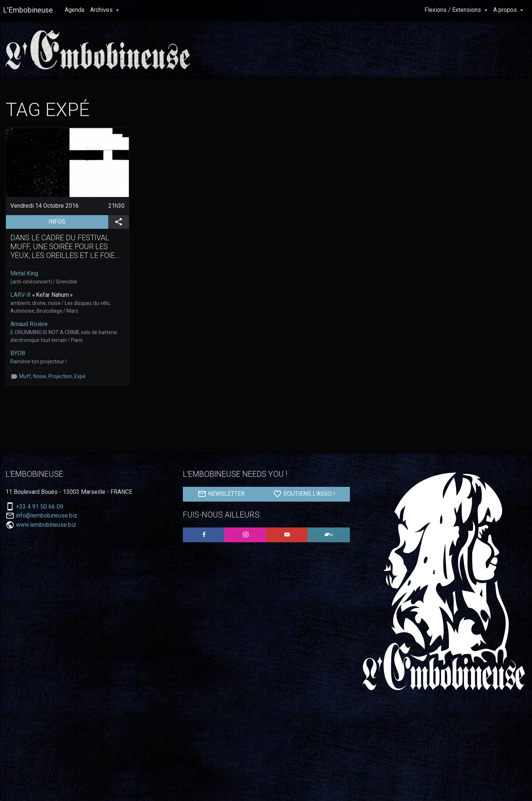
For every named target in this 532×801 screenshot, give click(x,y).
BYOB (18, 353)
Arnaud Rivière (29, 324)
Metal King (24, 273)
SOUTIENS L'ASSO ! (304, 494)
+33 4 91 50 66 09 (40, 507)
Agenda (74, 10)
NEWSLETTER (221, 494)
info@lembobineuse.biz (47, 516)
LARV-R (21, 295)
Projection (60, 376)
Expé (80, 376)
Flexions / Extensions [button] (453, 10)
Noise (40, 376)
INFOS (78, 221)
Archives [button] (102, 10)
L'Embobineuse (28, 10)
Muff (25, 376)
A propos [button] (506, 10)
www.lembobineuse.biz (46, 525)
